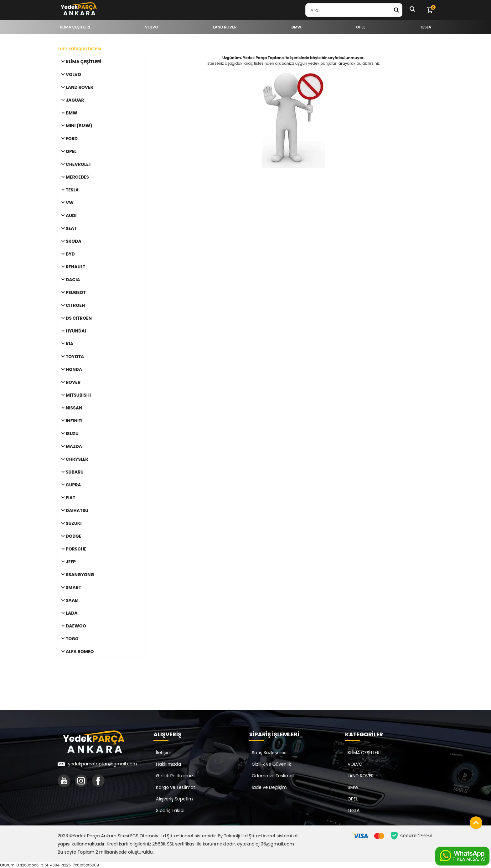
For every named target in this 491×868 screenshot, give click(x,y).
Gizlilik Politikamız (175, 776)
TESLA (354, 810)
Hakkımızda (168, 764)
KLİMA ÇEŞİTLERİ (364, 753)
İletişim (164, 753)
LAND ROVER (361, 776)
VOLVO (355, 764)
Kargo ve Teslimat (176, 787)
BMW (353, 787)
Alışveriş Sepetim (174, 799)
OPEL (353, 799)
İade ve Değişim (269, 787)
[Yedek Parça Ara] (396, 10)
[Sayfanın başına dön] (474, 821)
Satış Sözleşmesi (270, 753)
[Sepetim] (430, 10)
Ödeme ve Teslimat (273, 776)
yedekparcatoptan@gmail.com (102, 764)
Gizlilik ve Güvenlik (271, 764)
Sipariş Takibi (170, 810)
